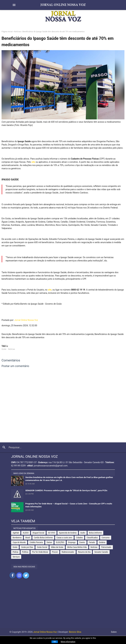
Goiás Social (42, 547)
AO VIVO (52, 533)
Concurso (106, 538)
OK (55, 642)
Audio (83, 533)
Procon (55, 552)
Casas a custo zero (64, 538)
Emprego (72, 542)
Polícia (15, 552)
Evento (82, 542)
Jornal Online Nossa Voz (26, 320)
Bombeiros (17, 538)
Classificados (92, 538)
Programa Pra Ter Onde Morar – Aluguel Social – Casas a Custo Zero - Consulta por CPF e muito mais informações (69, 505)
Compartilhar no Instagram (19, 575)
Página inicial (7, 32)
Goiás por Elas (27, 547)
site (33, 162)
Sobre (114, 632)
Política (25, 552)
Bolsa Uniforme (95, 533)
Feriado (92, 542)
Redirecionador (68, 552)
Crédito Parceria (36, 542)
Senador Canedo (101, 552)
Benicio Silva (75, 632)
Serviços (16, 557)
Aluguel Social (38, 533)
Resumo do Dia (84, 552)
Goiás (4, 349)
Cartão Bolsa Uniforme (43, 538)
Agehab (16, 533)
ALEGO (26, 533)
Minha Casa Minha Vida (77, 547)
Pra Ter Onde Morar (40, 552)
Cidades (79, 538)
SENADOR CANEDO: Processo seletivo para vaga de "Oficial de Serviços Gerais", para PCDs (66, 490)
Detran (49, 542)
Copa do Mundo (19, 542)
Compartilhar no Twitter (26, 575)
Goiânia (102, 542)
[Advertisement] (63, 606)
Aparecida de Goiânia (68, 533)
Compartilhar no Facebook (13, 575)
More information (68, 642)
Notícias (17, 32)
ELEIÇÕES (60, 542)
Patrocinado (106, 547)
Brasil (28, 538)
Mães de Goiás (57, 547)
